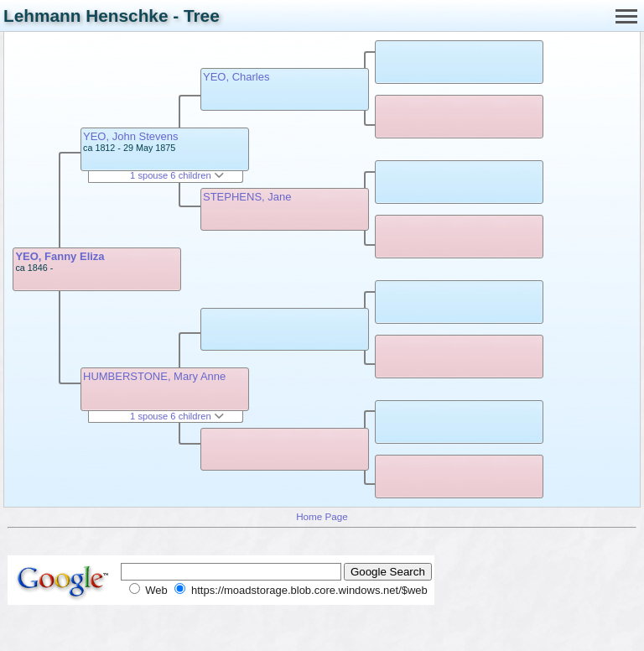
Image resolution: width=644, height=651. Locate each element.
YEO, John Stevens (130, 136)
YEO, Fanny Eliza (60, 256)
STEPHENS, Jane (247, 197)
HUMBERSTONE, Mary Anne (154, 376)
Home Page (322, 516)
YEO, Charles (236, 77)
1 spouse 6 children (177, 175)
